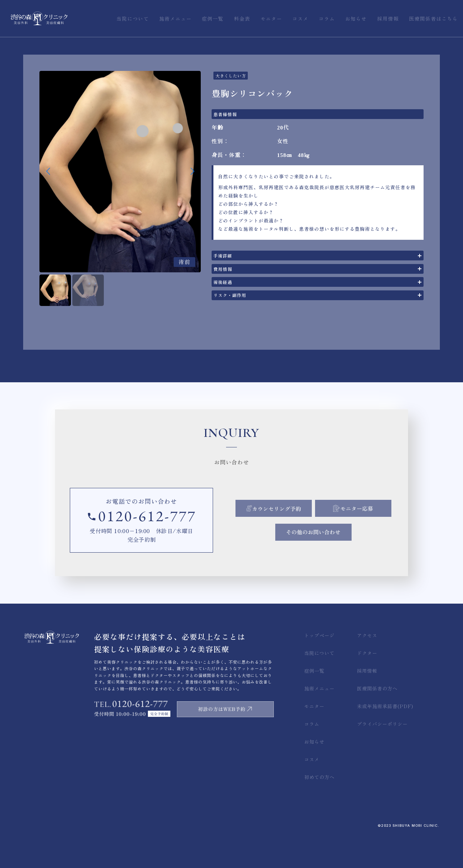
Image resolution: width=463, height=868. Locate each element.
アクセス (367, 668)
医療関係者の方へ (377, 721)
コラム (312, 757)
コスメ (312, 792)
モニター (314, 739)
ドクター (367, 686)
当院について (319, 686)
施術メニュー (319, 721)
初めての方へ (319, 810)
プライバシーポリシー (382, 757)
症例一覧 (314, 704)
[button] (192, 171)
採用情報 (367, 704)
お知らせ (314, 775)
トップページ (319, 668)
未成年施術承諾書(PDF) (385, 739)
